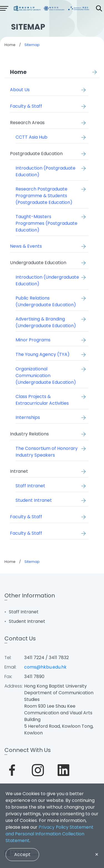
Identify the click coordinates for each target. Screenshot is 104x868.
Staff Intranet (24, 612)
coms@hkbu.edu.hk (45, 667)
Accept (22, 854)
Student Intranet (27, 621)
